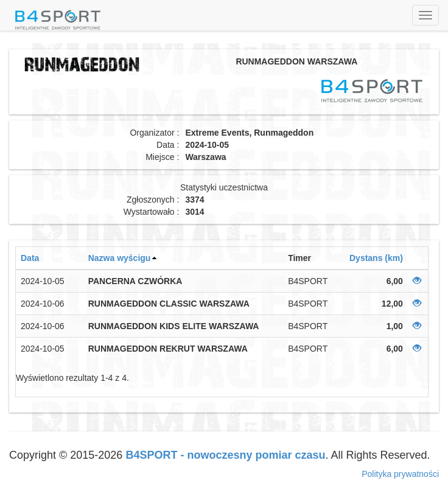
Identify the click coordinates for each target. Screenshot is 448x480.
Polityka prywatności (400, 474)
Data (30, 258)
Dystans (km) (376, 258)
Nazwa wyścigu (120, 258)
